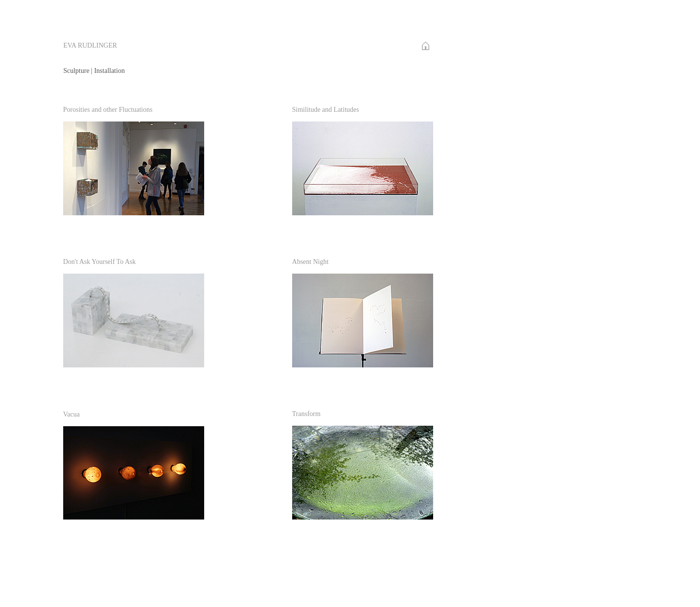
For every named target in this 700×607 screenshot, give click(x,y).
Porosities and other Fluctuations (108, 110)
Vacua (71, 414)
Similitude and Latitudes (326, 110)
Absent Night (310, 262)
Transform (306, 414)
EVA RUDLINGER (90, 45)
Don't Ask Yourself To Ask (99, 262)
